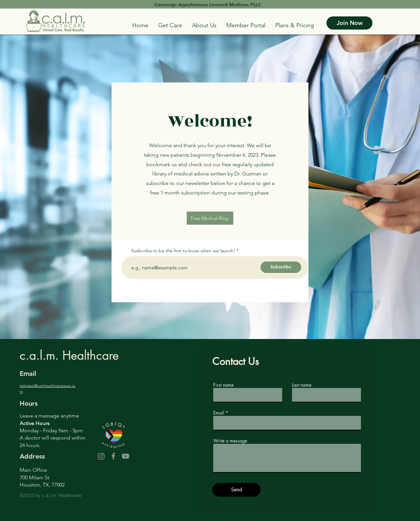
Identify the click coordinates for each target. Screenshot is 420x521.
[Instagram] (101, 456)
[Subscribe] (281, 267)
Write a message (230, 441)
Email (219, 413)
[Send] (236, 490)
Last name (302, 385)
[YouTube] (126, 456)
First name (223, 385)
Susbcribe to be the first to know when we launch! (183, 251)
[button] (170, 25)
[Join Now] (349, 23)
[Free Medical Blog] (210, 218)
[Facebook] (113, 456)
